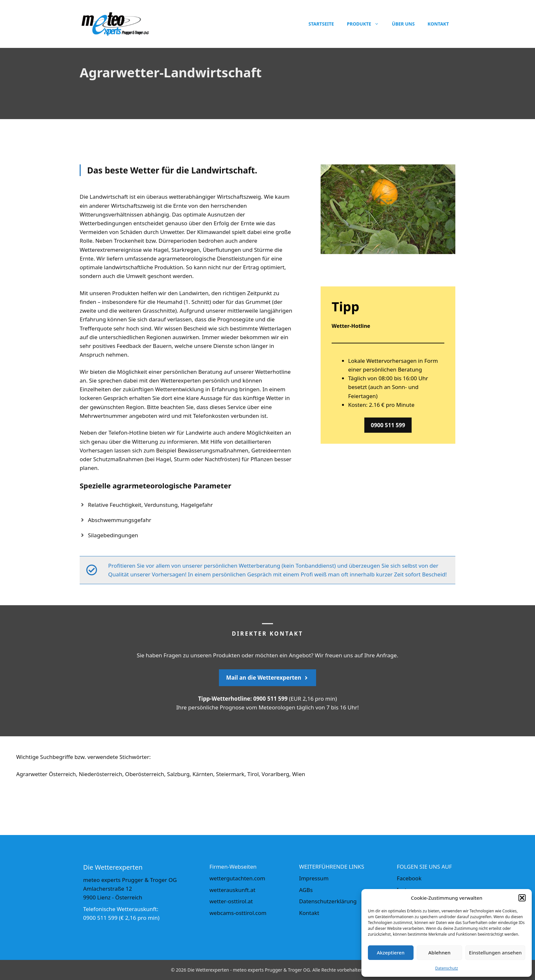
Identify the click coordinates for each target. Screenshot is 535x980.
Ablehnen (440, 952)
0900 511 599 (388, 425)
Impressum (314, 878)
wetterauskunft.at (233, 890)
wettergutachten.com (237, 878)
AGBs (306, 890)
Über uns (403, 24)
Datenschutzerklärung (328, 901)
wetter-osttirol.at (231, 901)
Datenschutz (447, 968)
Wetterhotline (273, 372)
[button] (522, 898)
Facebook (409, 878)
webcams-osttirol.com (238, 913)
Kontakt (438, 24)
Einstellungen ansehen (495, 952)
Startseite (321, 24)
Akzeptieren (391, 952)
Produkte (366, 24)
